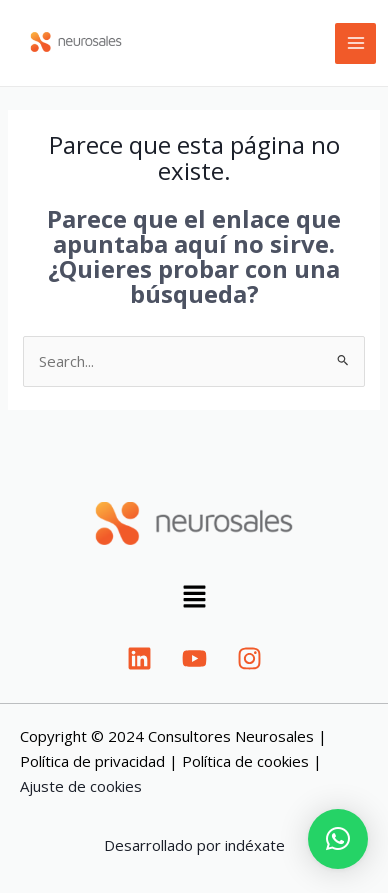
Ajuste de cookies (81, 786)
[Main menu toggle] (355, 43)
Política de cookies (245, 761)
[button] (194, 598)
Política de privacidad (92, 761)
